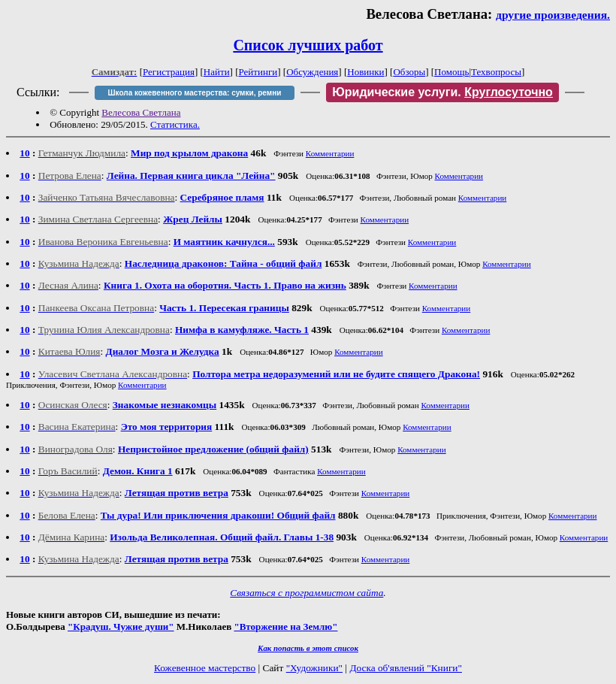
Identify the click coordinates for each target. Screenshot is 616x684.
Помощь (451, 72)
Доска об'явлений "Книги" (406, 668)
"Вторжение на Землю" (285, 626)
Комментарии (330, 153)
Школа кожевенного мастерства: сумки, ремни (195, 93)
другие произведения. (553, 15)
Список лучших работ (308, 45)
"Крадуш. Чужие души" (121, 626)
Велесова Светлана (141, 112)
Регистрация (169, 72)
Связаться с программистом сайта (306, 593)
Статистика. (175, 124)
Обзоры (409, 72)
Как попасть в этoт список (308, 648)
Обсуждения (312, 72)
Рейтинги (258, 72)
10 (24, 153)
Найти (217, 72)
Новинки (365, 72)
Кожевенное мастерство (205, 668)
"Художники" (314, 668)
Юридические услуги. (442, 92)
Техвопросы (496, 72)
